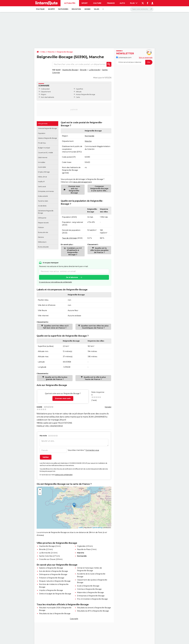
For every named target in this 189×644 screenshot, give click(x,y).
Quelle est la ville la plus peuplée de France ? (99, 250)
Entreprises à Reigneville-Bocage (91, 596)
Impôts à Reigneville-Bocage (51, 590)
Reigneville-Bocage (65, 52)
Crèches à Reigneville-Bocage (89, 589)
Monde (87, 9)
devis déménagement (82, 182)
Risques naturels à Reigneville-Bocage (55, 581)
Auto (122, 3)
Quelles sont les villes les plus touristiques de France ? (94, 327)
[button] (74, 505)
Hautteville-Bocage (70, 70)
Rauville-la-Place (84, 549)
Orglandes (81, 546)
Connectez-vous (92, 450)
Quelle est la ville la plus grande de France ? (56, 378)
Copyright (74, 619)
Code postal (45, 89)
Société (51, 9)
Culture (97, 3)
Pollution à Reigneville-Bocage (52, 578)
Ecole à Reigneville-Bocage (88, 586)
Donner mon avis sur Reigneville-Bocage (74, 190)
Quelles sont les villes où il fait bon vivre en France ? (56, 327)
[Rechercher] (142, 9)
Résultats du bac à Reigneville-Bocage (55, 614)
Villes (96, 9)
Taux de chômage (69, 238)
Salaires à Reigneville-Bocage (51, 568)
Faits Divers (63, 9)
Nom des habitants (47, 97)
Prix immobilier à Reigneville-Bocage (92, 599)
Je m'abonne (72, 277)
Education (76, 9)
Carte (78, 97)
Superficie (79, 89)
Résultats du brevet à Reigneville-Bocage (94, 608)
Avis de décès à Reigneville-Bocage (53, 571)
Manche (51, 52)
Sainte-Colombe (46, 556)
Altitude (79, 92)
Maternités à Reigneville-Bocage (90, 592)
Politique (40, 9)
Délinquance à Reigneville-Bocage (53, 574)
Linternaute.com (124, 58)
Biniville (83, 70)
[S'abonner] (134, 62)
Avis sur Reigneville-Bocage (86, 94)
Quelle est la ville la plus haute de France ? (94, 378)
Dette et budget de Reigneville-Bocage (55, 594)
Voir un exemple (146, 58)
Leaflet (81, 528)
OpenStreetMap (97, 528)
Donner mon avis (63, 398)
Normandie (89, 136)
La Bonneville (94, 70)
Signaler (108, 407)
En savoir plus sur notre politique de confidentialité (55, 282)
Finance (111, 3)
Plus (134, 3)
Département (46, 92)
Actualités (70, 3)
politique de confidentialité (64, 475)
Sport (85, 3)
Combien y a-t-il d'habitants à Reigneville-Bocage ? (74, 251)
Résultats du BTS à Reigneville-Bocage (93, 611)
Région (43, 94)
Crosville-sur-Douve (47, 559)
